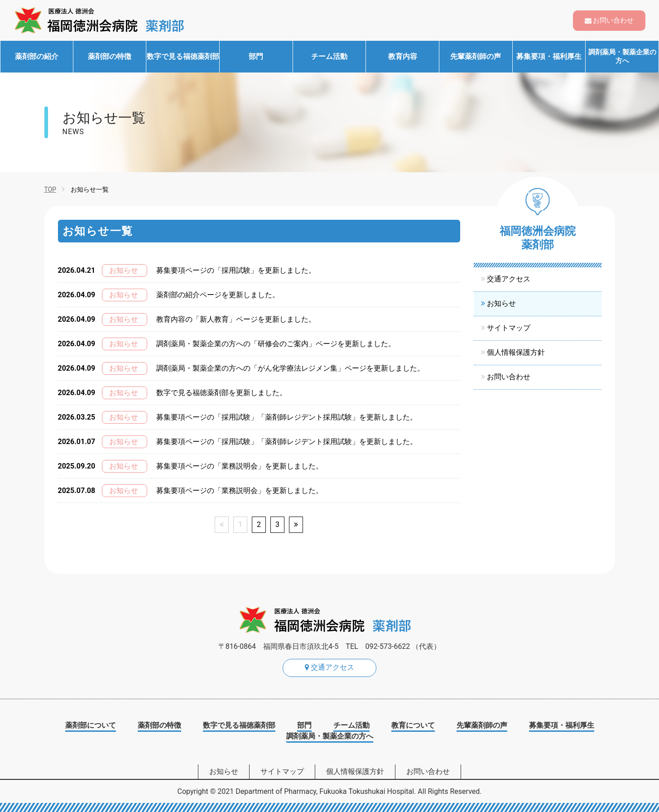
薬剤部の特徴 (110, 56)
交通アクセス (509, 279)
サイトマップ (509, 328)
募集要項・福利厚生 (549, 56)
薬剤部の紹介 (37, 56)
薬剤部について (91, 725)
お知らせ (501, 303)
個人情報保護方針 (516, 352)
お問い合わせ (613, 20)
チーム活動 (329, 56)
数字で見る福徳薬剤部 (183, 56)
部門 (256, 56)
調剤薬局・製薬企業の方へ (622, 57)
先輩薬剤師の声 (476, 56)
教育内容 (403, 56)
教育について (413, 725)
